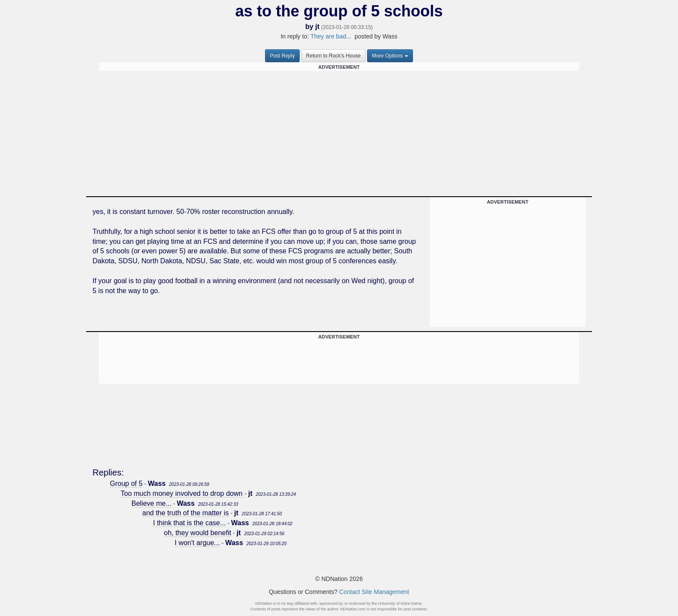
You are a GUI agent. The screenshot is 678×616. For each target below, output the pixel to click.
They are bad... (331, 36)
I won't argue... (197, 543)
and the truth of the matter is (185, 513)
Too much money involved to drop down (182, 493)
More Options (390, 56)
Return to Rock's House (333, 56)
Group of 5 (126, 484)
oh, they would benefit (198, 533)
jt (317, 27)
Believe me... (151, 503)
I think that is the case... (189, 523)
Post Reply (282, 56)
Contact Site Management (374, 592)
